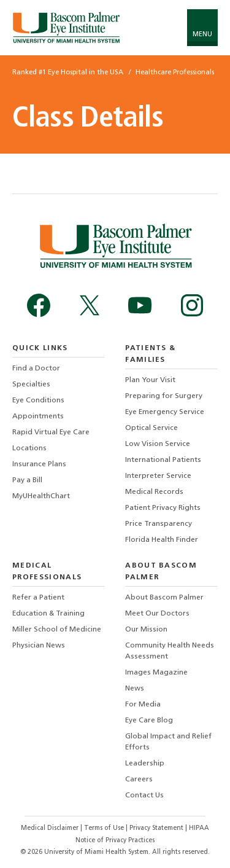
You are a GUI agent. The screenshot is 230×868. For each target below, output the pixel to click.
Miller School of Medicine (57, 630)
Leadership (145, 764)
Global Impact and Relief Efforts (168, 742)
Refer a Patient (38, 598)
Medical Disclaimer (51, 828)
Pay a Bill (27, 480)
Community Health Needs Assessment (170, 651)
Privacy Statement (157, 828)
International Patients (163, 460)
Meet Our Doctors (157, 614)
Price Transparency (159, 524)
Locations (29, 448)
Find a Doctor (36, 369)
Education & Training (48, 614)
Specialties (31, 385)
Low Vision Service (158, 444)
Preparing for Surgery (164, 396)
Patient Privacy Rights (163, 508)
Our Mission (146, 630)
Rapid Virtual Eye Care (51, 432)
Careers (139, 780)
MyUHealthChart (41, 496)
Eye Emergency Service (165, 412)
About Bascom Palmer (164, 598)
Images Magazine (156, 673)
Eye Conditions (38, 401)
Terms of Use (105, 828)
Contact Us (144, 796)
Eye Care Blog (149, 721)
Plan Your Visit (150, 380)
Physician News (39, 646)
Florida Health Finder (162, 540)
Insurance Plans (39, 464)
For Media (143, 705)
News (135, 689)
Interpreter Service (158, 476)
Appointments (38, 416)
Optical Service (151, 428)
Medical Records (154, 492)
